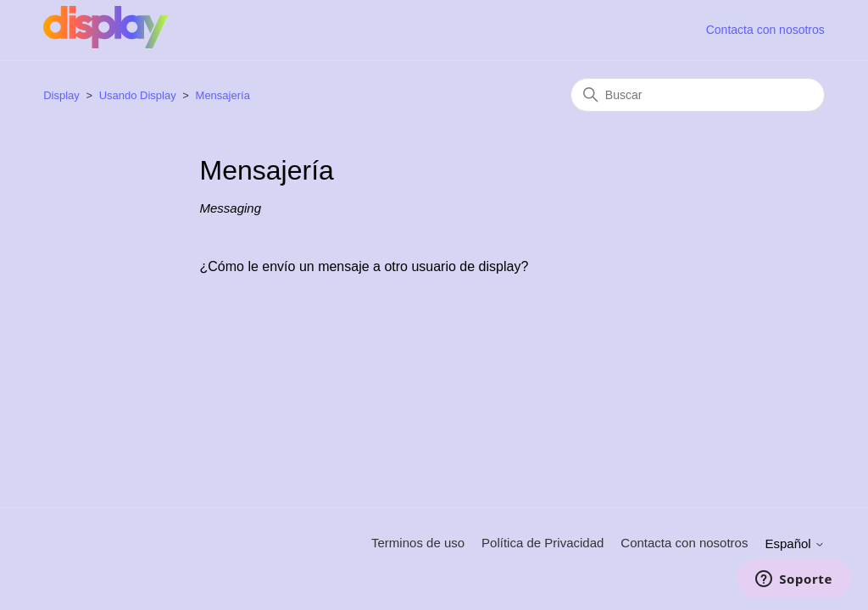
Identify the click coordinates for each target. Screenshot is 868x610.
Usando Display (138, 95)
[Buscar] (698, 95)
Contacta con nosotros (765, 30)
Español (794, 543)
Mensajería (223, 95)
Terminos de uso (418, 543)
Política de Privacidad (542, 543)
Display (63, 95)
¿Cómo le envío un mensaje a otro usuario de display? (364, 266)
